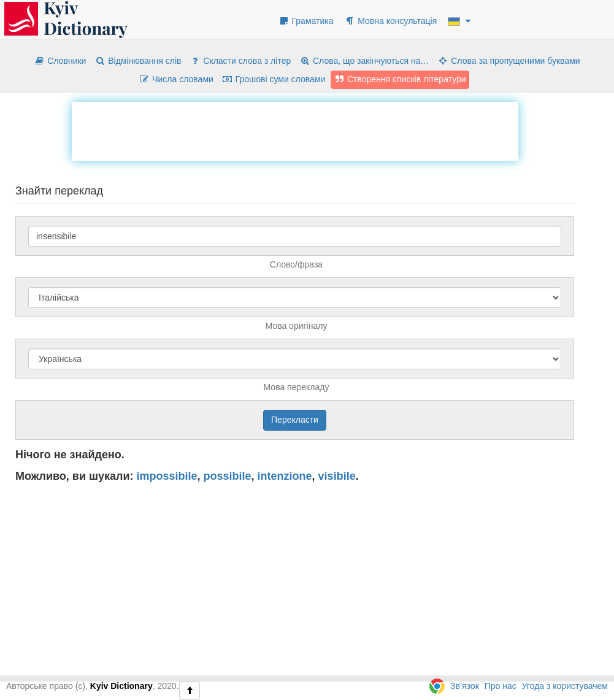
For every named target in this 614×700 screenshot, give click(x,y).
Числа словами (176, 79)
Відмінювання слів (138, 61)
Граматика (306, 21)
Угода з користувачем (565, 686)
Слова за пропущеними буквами (508, 61)
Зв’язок (465, 686)
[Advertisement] (295, 129)
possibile (228, 476)
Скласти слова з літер (240, 61)
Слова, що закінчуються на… (364, 61)
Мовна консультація (390, 21)
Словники (60, 61)
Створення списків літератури (400, 79)
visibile (337, 476)
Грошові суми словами (274, 79)
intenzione (285, 476)
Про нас (501, 686)
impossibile (167, 476)
